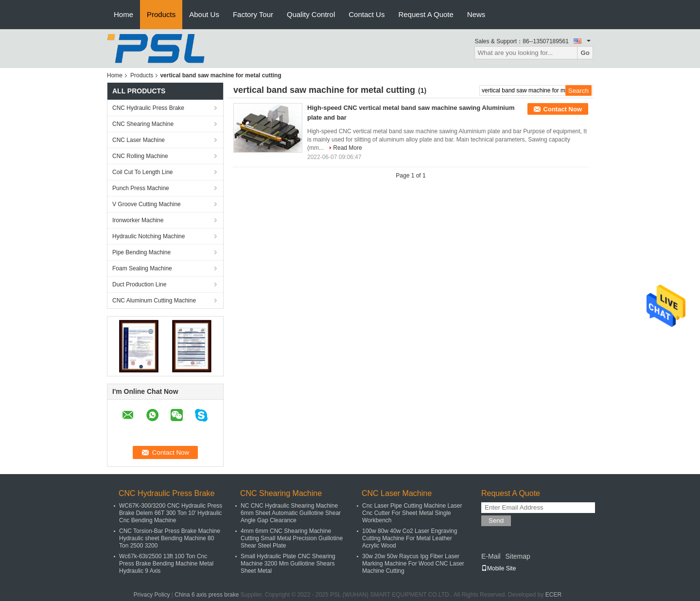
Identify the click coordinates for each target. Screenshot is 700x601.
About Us (204, 14)
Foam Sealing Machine (142, 268)
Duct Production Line (139, 284)
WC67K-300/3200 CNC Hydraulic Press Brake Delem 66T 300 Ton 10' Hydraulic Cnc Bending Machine (171, 513)
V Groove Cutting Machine (147, 204)
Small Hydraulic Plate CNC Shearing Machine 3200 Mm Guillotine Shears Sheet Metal (288, 564)
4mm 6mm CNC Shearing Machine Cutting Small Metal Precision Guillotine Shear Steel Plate (292, 538)
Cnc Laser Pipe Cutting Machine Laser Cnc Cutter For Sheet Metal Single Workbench (412, 513)
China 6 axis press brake (207, 595)
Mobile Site (499, 568)
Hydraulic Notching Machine (149, 236)
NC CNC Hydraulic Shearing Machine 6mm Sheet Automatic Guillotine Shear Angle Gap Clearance (291, 513)
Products (161, 14)
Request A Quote (426, 14)
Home (123, 14)
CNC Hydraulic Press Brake (148, 108)
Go (585, 53)
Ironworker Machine (138, 220)
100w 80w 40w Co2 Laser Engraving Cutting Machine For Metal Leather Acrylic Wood (410, 538)
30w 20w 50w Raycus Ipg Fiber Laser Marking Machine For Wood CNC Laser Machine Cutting (413, 564)
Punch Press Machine (141, 188)
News (476, 14)
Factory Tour (253, 14)
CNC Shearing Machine (143, 124)
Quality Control (311, 14)
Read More (347, 148)
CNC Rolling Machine (140, 156)
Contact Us (367, 14)
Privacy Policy (152, 595)
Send (496, 521)
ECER (553, 595)
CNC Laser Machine (139, 140)
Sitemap (517, 556)
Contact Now (563, 109)
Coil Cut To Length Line (143, 172)
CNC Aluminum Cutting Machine (154, 300)
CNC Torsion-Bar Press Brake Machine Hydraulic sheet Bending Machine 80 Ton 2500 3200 (170, 538)
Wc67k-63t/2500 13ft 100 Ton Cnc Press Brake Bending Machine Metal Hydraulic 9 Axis (166, 564)
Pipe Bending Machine (141, 252)
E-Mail (491, 556)
